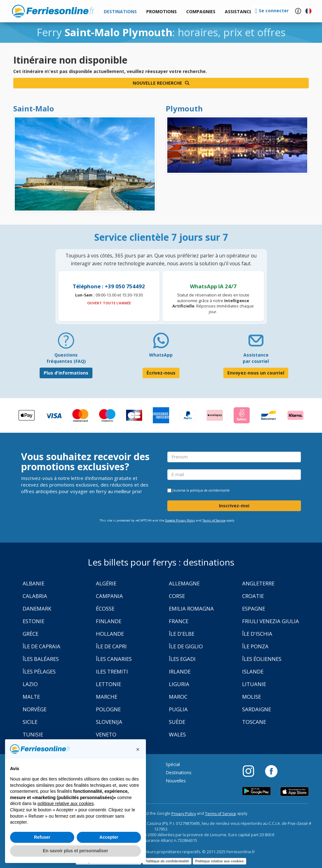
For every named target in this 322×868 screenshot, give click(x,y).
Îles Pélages (39, 671)
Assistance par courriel (256, 358)
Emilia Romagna (191, 609)
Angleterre (258, 583)
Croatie (253, 596)
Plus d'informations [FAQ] (66, 373)
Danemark (37, 609)
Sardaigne (257, 709)
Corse (177, 596)
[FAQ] (66, 343)
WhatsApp (161, 355)
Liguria (179, 684)
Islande (253, 671)
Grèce (31, 634)
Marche (107, 697)
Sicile (30, 722)
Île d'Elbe (182, 634)
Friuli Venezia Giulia (271, 621)
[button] (238, 12)
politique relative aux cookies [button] (66, 803)
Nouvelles (176, 781)
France (179, 621)
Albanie (33, 583)
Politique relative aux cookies (219, 861)
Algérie (106, 583)
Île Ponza (255, 646)
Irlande (180, 671)
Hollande (110, 634)
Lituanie (254, 684)
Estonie (33, 621)
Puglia (178, 709)
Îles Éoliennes (262, 659)
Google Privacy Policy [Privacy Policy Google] (180, 520)
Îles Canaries (114, 659)
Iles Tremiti (112, 671)
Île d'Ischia (257, 634)
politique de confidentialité (210, 490)
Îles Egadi (182, 659)
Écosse (105, 609)
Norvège (35, 709)
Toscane (254, 722)
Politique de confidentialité (167, 861)
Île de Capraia (42, 646)
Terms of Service (214, 520)
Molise (252, 697)
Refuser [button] (42, 837)
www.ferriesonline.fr (53, 11)
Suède (177, 722)
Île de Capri (111, 646)
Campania (109, 596)
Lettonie (108, 684)
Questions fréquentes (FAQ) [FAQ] (66, 358)
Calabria (35, 596)
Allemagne (184, 583)
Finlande (109, 621)
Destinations (179, 772)
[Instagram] (252, 771)
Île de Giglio (186, 646)
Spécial (173, 764)
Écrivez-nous (161, 373)
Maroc (178, 697)
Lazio (30, 684)
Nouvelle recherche (161, 83)
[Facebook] (271, 771)
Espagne (254, 609)
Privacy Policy (184, 814)
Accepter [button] (109, 837)
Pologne (108, 709)
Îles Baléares (41, 659)
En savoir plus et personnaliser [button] (75, 851)
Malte (31, 697)
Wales (177, 734)
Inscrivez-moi (234, 506)
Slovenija (109, 722)
